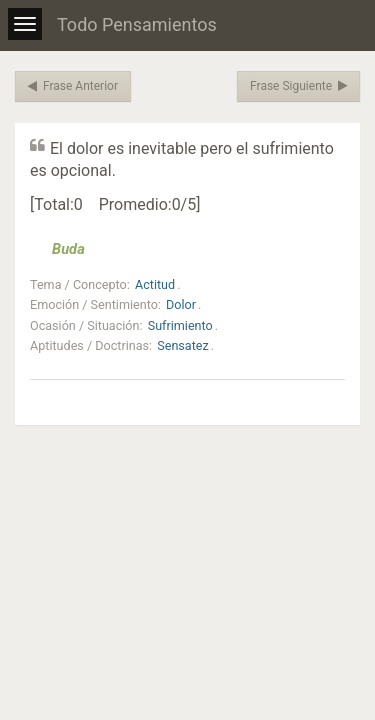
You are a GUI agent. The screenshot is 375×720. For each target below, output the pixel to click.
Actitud (155, 284)
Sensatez (183, 345)
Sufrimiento (180, 325)
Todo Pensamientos (137, 24)
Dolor (181, 304)
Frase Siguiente (298, 86)
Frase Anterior (73, 86)
